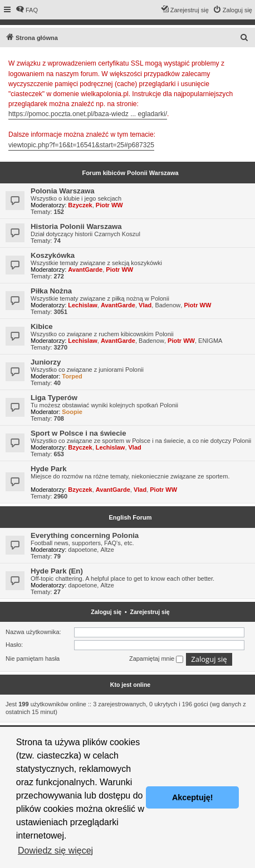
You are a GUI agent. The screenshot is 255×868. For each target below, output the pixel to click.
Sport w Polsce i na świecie (79, 433)
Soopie (72, 412)
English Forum (131, 517)
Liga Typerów (54, 398)
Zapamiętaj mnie (156, 659)
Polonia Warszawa (63, 191)
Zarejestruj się (150, 612)
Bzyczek (80, 205)
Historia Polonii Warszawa (76, 226)
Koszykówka (53, 255)
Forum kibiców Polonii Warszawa (130, 173)
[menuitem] (27, 10)
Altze (107, 550)
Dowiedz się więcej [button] (55, 850)
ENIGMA (210, 341)
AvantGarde (85, 270)
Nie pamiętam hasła (33, 659)
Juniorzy (46, 362)
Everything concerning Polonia (85, 535)
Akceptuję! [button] (193, 797)
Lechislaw (83, 305)
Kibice (42, 326)
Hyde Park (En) (57, 571)
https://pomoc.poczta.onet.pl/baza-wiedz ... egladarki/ (88, 114)
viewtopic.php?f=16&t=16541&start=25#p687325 (81, 145)
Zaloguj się (106, 612)
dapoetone (82, 550)
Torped (72, 376)
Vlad (145, 305)
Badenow (168, 305)
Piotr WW (109, 205)
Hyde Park (49, 469)
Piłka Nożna (51, 291)
